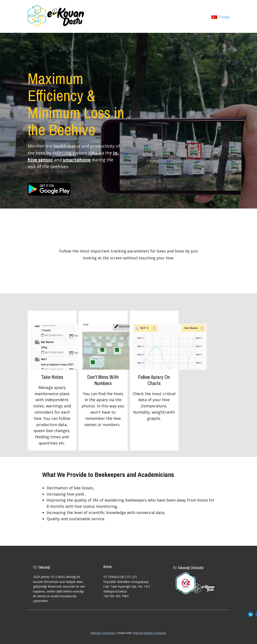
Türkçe (221, 17)
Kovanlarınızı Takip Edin (129, 237)
